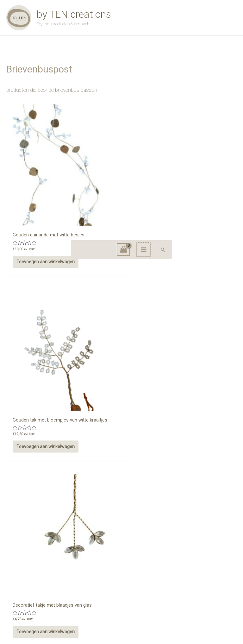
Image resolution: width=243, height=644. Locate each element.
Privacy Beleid (219, 583)
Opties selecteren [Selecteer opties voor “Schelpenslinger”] (191, 370)
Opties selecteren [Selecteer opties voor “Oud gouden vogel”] (34, 511)
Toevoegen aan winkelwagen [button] (32, 232)
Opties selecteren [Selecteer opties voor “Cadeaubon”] (112, 370)
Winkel (121, 572)
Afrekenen (121, 594)
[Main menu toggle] (215, 58)
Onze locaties (24, 571)
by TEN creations (87, 21)
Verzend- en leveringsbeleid (207, 589)
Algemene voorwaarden (210, 572)
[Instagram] (14, 591)
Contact (121, 580)
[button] (234, 58)
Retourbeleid (220, 577)
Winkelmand (121, 587)
